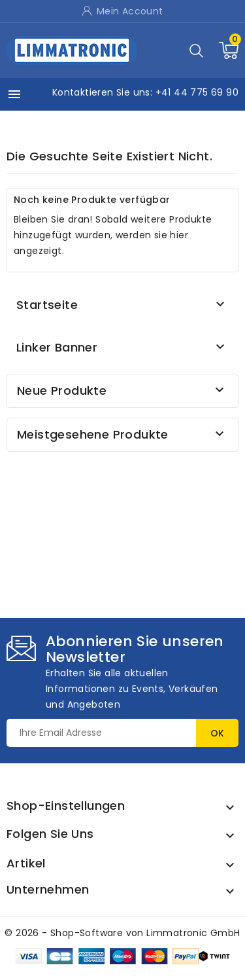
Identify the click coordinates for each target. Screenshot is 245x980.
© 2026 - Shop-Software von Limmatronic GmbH (122, 933)
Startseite (47, 305)
